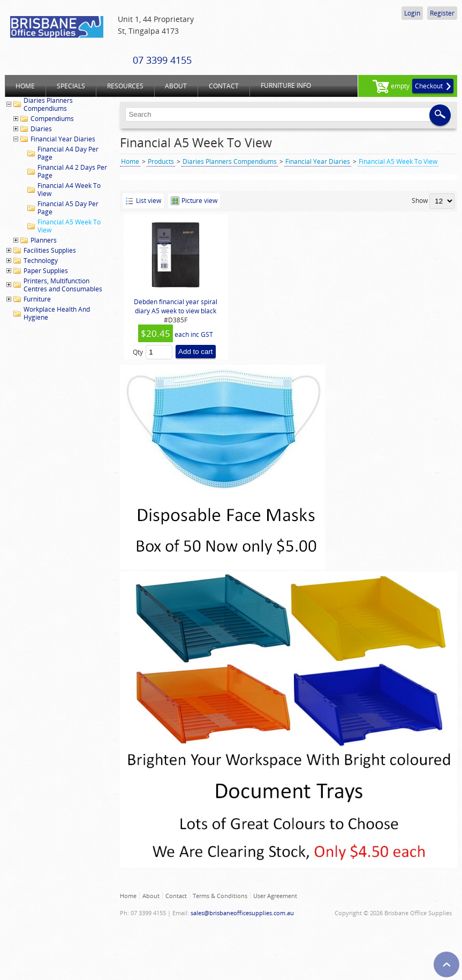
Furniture (37, 299)
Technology (41, 261)
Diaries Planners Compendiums (48, 104)
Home (130, 161)
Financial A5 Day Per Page (68, 208)
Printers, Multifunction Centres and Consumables (63, 285)
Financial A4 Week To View (69, 190)
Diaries (41, 129)
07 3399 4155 (162, 60)
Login (412, 13)
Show (420, 201)
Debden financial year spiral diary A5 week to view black (176, 306)
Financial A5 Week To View (69, 226)
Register (442, 13)
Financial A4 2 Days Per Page (72, 171)
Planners (44, 240)
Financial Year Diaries (63, 139)
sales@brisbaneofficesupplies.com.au (242, 913)
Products (161, 161)
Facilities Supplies (50, 250)
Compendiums (52, 119)
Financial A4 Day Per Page (68, 153)
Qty (138, 352)
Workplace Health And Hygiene (57, 313)
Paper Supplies (46, 271)
